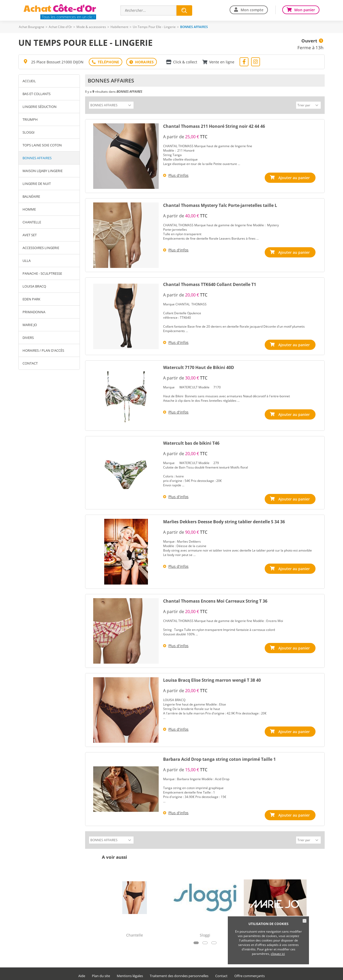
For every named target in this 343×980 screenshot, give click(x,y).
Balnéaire (31, 196)
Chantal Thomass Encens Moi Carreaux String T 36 (215, 598)
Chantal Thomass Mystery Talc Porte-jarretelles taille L (220, 205)
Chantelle (32, 222)
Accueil (29, 81)
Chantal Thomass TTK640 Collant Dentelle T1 (210, 284)
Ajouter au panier (295, 177)
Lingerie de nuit (37, 184)
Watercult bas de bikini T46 (191, 441)
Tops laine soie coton (42, 145)
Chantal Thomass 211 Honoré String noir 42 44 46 (214, 125)
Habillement (119, 27)
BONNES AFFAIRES (37, 158)
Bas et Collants (37, 94)
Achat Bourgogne (32, 27)
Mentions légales (130, 972)
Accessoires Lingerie (41, 248)
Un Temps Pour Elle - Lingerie (154, 27)
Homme (29, 209)
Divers (28, 338)
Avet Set (30, 235)
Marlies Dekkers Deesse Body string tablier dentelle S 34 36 (224, 519)
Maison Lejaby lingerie (43, 171)
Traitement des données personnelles (179, 972)
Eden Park (31, 299)
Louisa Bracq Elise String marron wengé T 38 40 (212, 677)
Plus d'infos (178, 175)
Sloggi (29, 132)
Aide (82, 972)
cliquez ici (278, 954)
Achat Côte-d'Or (60, 27)
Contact (30, 363)
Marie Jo (30, 325)
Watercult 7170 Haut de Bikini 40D (199, 366)
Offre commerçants (250, 972)
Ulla (27, 261)
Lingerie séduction (40, 107)
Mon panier (305, 10)
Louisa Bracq (34, 286)
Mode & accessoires (91, 27)
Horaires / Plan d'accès (43, 350)
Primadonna (34, 312)
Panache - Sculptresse (42, 273)
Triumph (30, 119)
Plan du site (101, 972)
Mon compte (252, 10)
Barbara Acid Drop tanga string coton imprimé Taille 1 (219, 756)
